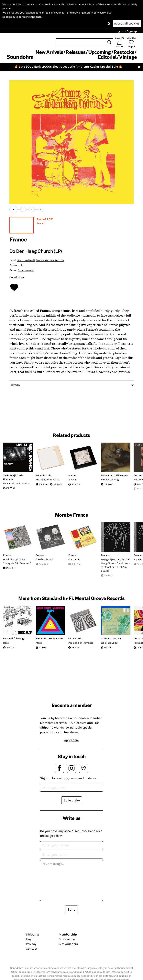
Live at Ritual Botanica (16, 483)
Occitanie (74, 559)
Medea (72, 475)
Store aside (67, 939)
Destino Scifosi (45, 559)
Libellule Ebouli (110, 643)
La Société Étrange (14, 638)
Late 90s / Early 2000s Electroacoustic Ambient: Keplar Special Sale (68, 67)
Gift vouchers (68, 944)
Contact (32, 949)
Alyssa (72, 480)
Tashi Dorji (9, 475)
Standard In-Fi (26, 260)
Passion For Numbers (81, 643)
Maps (39, 643)
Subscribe (72, 800)
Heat (6, 643)
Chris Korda (75, 638)
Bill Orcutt (122, 475)
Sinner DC (42, 638)
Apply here (71, 740)
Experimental (26, 270)
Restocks (124, 52)
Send (71, 909)
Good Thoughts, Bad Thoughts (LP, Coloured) (17, 561)
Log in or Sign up (126, 31)
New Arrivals (49, 52)
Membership (68, 934)
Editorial (107, 57)
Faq (28, 939)
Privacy (31, 944)
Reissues (76, 52)
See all (40, 223)
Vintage (128, 57)
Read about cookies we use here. (22, 17)
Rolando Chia (44, 475)
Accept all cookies (127, 23)
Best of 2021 (45, 219)
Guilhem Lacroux (111, 638)
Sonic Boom (56, 638)
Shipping (33, 934)
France (18, 239)
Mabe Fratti (108, 475)
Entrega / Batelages (47, 480)
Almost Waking (110, 480)
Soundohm (20, 57)
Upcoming (100, 52)
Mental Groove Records (50, 260)
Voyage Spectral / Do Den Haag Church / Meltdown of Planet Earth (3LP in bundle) (116, 565)
